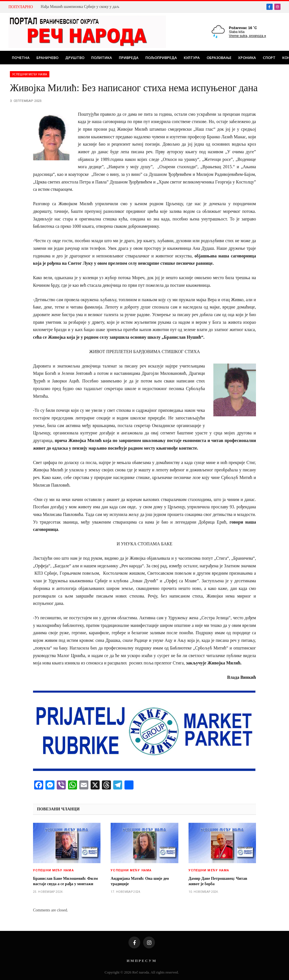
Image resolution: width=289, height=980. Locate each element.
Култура (192, 58)
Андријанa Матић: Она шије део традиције (140, 881)
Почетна (21, 58)
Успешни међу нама (30, 74)
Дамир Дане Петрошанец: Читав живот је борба (218, 881)
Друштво (75, 58)
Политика (102, 58)
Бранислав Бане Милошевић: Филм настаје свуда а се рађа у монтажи (65, 881)
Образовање (219, 58)
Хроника (247, 58)
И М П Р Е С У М (141, 961)
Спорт (269, 58)
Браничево (47, 58)
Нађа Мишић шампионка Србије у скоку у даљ (80, 7)
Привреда (129, 58)
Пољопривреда (161, 58)
